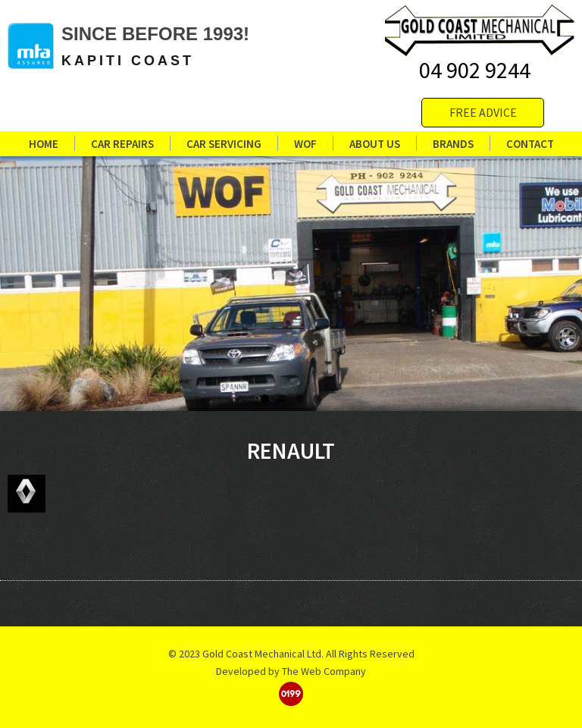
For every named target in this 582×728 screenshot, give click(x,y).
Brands (453, 147)
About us (375, 147)
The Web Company (324, 671)
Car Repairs (122, 147)
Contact (530, 147)
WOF (305, 147)
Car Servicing (224, 147)
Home (44, 147)
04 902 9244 (475, 70)
